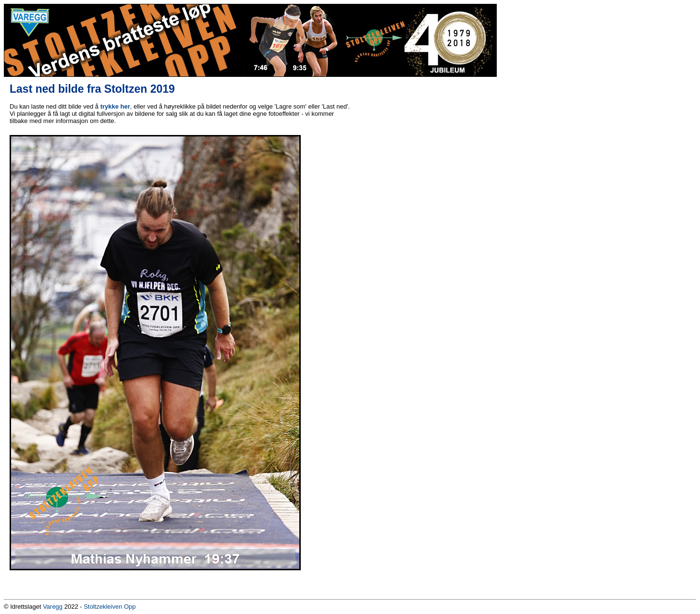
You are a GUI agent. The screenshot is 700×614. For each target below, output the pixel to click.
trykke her (115, 106)
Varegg (53, 607)
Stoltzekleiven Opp (110, 607)
